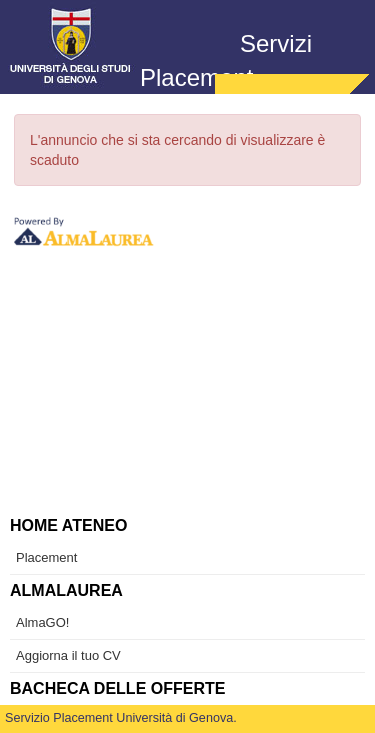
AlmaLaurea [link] (66, 590)
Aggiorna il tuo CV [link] (68, 655)
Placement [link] (46, 557)
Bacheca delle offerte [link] (117, 688)
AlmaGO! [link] (42, 622)
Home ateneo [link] (68, 525)
